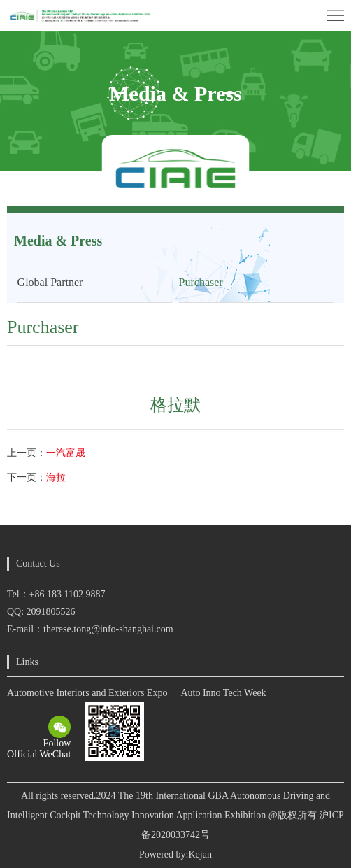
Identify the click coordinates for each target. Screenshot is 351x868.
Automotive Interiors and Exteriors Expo (87, 693)
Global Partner (50, 282)
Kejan (200, 854)
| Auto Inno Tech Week (222, 693)
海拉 (56, 477)
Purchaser (201, 282)
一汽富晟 (66, 453)
